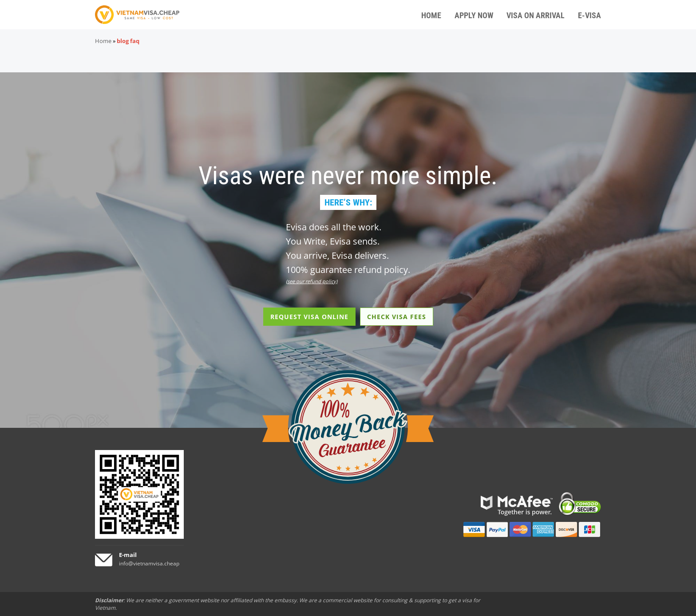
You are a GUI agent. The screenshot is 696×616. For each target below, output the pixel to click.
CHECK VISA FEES (397, 317)
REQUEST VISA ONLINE (309, 317)
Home (103, 41)
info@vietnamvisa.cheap (149, 563)
